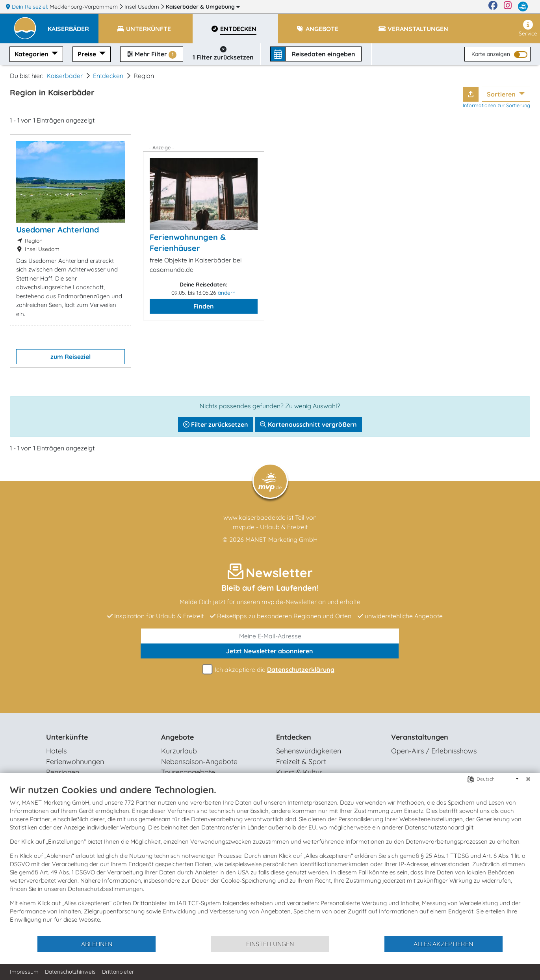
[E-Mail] (270, 636)
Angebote (177, 737)
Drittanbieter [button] (118, 972)
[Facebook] (493, 7)
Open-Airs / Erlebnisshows (434, 751)
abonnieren (270, 651)
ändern (227, 293)
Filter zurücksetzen (216, 424)
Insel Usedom (143, 7)
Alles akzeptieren (443, 944)
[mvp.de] (523, 7)
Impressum (24, 972)
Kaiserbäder (203, 7)
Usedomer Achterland (58, 230)
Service (528, 28)
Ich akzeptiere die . (270, 670)
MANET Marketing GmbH (282, 539)
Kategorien (32, 54)
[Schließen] (528, 779)
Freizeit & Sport (301, 761)
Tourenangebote (188, 772)
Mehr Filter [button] (152, 54)
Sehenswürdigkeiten (309, 751)
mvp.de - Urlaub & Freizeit (270, 527)
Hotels (56, 751)
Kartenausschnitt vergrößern (308, 424)
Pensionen (63, 772)
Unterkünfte (67, 737)
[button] (73, 25)
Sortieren (502, 94)
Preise (88, 54)
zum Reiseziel (71, 357)
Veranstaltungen (420, 737)
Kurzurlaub (179, 751)
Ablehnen (97, 944)
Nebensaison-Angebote (199, 761)
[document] (270, 859)
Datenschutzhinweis (70, 972)
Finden (204, 306)
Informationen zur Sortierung (496, 105)
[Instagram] (508, 7)
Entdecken (108, 76)
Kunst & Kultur (299, 772)
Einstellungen (270, 944)
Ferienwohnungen (75, 761)
